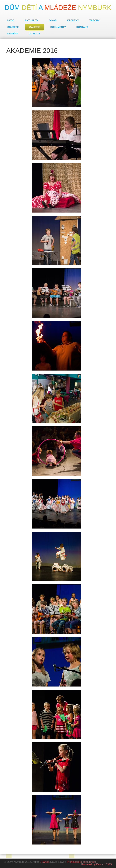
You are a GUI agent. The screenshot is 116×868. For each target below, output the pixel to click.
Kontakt (82, 27)
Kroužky (73, 20)
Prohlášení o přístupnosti (82, 862)
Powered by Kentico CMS (97, 864)
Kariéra (13, 34)
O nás (53, 20)
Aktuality (32, 20)
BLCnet (44, 862)
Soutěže (13, 27)
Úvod (11, 20)
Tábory (94, 20)
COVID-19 (34, 34)
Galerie (34, 27)
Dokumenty (58, 27)
